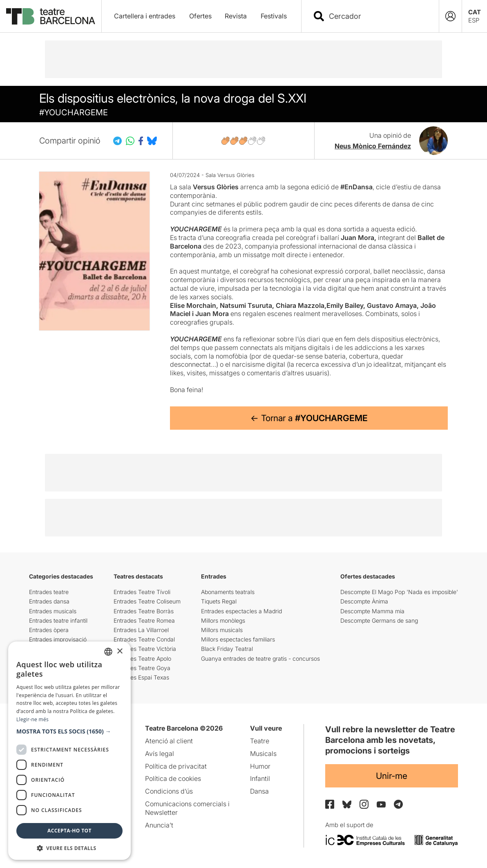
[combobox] (377, 16)
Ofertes (200, 16)
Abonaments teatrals (228, 592)
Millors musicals (222, 630)
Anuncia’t (159, 825)
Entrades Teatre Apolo (142, 658)
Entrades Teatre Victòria (145, 649)
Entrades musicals (53, 611)
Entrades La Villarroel (141, 630)
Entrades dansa (49, 601)
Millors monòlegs (223, 620)
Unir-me (392, 776)
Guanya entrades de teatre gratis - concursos (260, 658)
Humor (260, 766)
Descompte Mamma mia (372, 611)
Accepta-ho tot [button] (69, 831)
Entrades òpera (49, 630)
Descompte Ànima (364, 601)
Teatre (260, 741)
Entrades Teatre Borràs (144, 611)
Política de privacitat (176, 766)
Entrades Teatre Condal (144, 639)
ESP (474, 20)
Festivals (274, 16)
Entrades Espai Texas (141, 677)
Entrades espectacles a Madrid (241, 611)
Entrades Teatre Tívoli (142, 592)
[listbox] (108, 652)
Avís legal (160, 754)
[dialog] (69, 751)
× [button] (120, 652)
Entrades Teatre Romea (144, 620)
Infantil (260, 778)
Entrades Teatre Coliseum (147, 601)
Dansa (259, 791)
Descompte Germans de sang (379, 620)
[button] (69, 731)
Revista (236, 16)
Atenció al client (169, 741)
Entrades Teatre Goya (142, 668)
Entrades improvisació (58, 639)
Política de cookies (173, 778)
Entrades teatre (49, 592)
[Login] (450, 16)
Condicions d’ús (169, 791)
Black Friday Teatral (227, 649)
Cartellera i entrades (145, 16)
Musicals (263, 754)
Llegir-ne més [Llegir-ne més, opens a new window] (32, 719)
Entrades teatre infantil (58, 620)
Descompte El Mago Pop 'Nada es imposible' (399, 592)
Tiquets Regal (219, 601)
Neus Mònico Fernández (373, 146)
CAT (475, 12)
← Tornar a (309, 418)
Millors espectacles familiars (238, 639)
